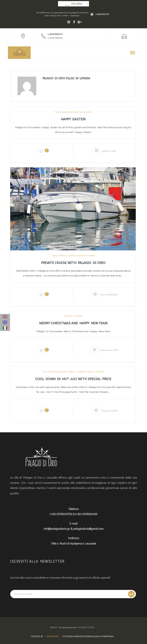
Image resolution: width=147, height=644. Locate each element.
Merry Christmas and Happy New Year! (73, 323)
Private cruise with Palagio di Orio (73, 263)
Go (131, 594)
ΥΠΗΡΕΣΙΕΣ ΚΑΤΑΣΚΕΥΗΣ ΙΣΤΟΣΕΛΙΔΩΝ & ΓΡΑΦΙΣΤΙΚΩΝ (88, 636)
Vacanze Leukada (83, 112)
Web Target (53, 636)
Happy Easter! (73, 119)
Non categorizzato (64, 112)
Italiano (74, 4)
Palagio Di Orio (86, 627)
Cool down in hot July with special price (73, 379)
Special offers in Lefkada (64, 255)
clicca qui (75, 16)
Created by (37, 636)
